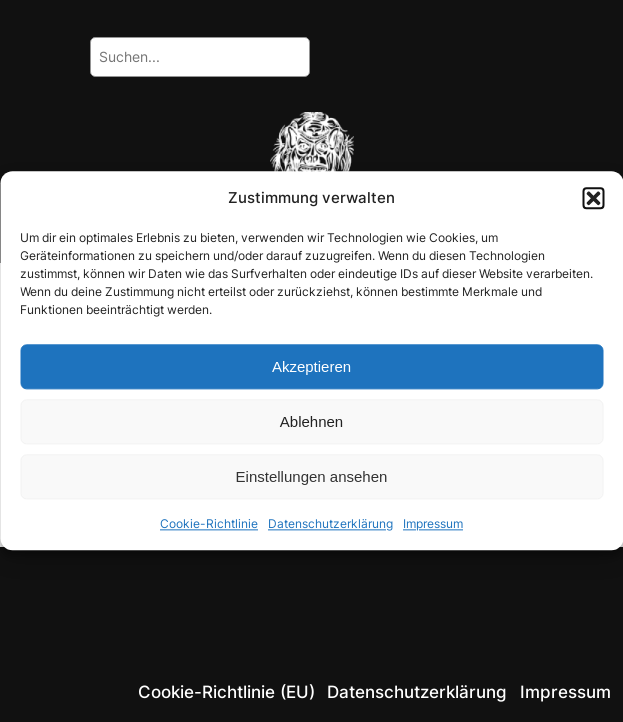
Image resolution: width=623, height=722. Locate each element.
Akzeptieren (311, 366)
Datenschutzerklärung (330, 524)
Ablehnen (311, 421)
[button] (593, 198)
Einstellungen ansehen (312, 476)
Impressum (433, 524)
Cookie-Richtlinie (209, 524)
